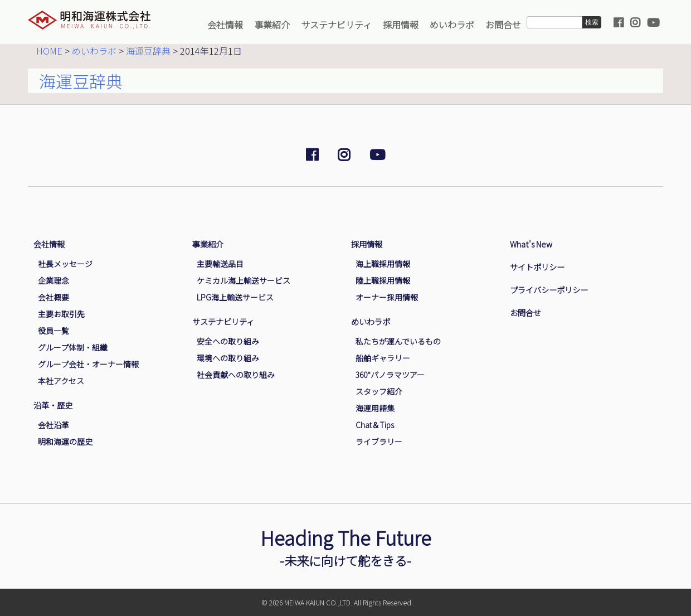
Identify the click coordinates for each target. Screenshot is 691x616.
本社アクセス (61, 381)
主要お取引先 (61, 314)
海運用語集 (375, 408)
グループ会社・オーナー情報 (88, 364)
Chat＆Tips (375, 425)
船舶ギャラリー (383, 358)
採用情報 (401, 25)
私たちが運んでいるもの (398, 341)
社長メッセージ (65, 264)
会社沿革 (53, 425)
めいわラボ (452, 25)
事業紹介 (272, 25)
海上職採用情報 (383, 264)
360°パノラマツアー (390, 375)
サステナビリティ (336, 25)
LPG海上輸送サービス (235, 297)
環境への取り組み (228, 358)
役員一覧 (53, 331)
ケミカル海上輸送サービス (244, 280)
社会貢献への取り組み (236, 375)
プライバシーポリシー (549, 290)
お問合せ (503, 25)
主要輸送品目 (220, 264)
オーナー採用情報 (387, 297)
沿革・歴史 (53, 405)
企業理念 (53, 280)
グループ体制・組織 (73, 347)
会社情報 (225, 25)
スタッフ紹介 (379, 391)
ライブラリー (379, 442)
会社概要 (53, 297)
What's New (531, 244)
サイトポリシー (537, 267)
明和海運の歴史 (65, 442)
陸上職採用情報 (383, 280)
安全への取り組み (228, 341)
